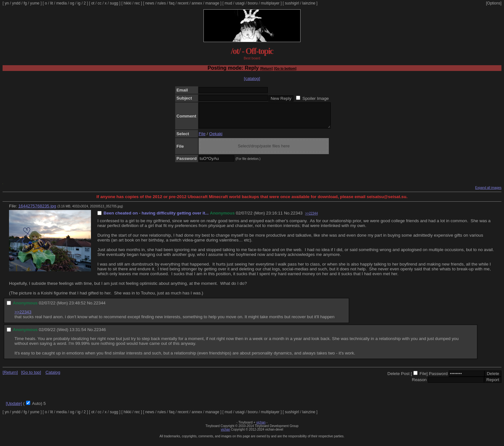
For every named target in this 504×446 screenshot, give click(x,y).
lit (52, 3)
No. (287, 218)
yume (35, 3)
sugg (114, 3)
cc (100, 3)
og (72, 3)
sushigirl (292, 3)
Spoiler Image (316, 98)
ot (93, 3)
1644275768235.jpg (37, 211)
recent (183, 3)
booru (253, 3)
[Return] (266, 69)
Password (438, 378)
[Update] (14, 408)
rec (137, 3)
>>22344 (311, 218)
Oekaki (216, 139)
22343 (297, 218)
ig (79, 3)
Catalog (53, 377)
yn (7, 3)
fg (25, 3)
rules (162, 3)
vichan (261, 427)
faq (172, 3)
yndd (16, 3)
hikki (127, 3)
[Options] (494, 3)
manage (212, 3)
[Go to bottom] (285, 69)
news (150, 3)
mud (228, 3)
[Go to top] (31, 377)
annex (197, 3)
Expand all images (488, 192)
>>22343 (23, 317)
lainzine (309, 3)
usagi (240, 3)
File (202, 139)
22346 (100, 334)
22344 (99, 308)
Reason (419, 385)
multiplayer (270, 3)
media (62, 3)
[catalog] (252, 79)
